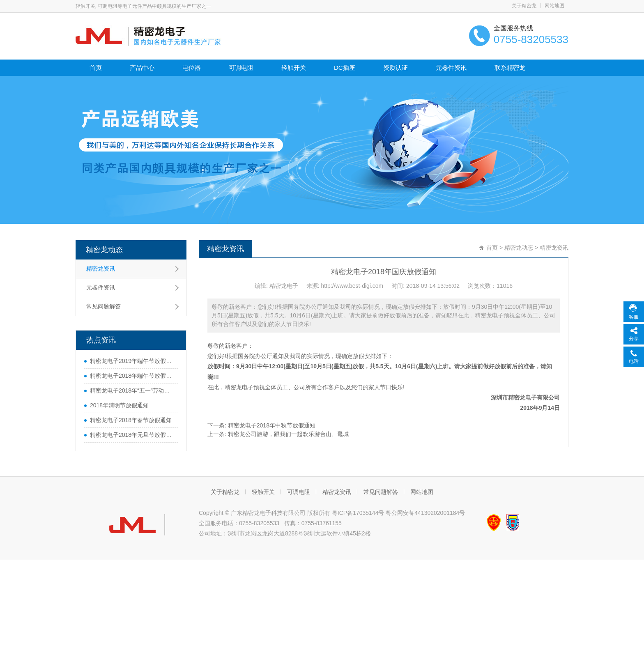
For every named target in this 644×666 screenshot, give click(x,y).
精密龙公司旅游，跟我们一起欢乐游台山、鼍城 (288, 434)
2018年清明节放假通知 (119, 405)
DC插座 (345, 68)
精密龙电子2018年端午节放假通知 (132, 376)
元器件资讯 (451, 68)
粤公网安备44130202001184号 (425, 513)
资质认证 (396, 68)
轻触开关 (294, 68)
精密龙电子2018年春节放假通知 (131, 420)
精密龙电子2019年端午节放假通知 (132, 361)
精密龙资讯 (101, 269)
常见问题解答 (103, 306)
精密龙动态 (104, 250)
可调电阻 (241, 68)
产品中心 (142, 68)
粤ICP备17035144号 (358, 513)
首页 (96, 68)
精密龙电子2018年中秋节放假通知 (272, 425)
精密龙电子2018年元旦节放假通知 (132, 435)
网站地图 (554, 6)
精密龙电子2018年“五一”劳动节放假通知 (132, 390)
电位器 (192, 68)
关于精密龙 (524, 6)
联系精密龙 (510, 68)
